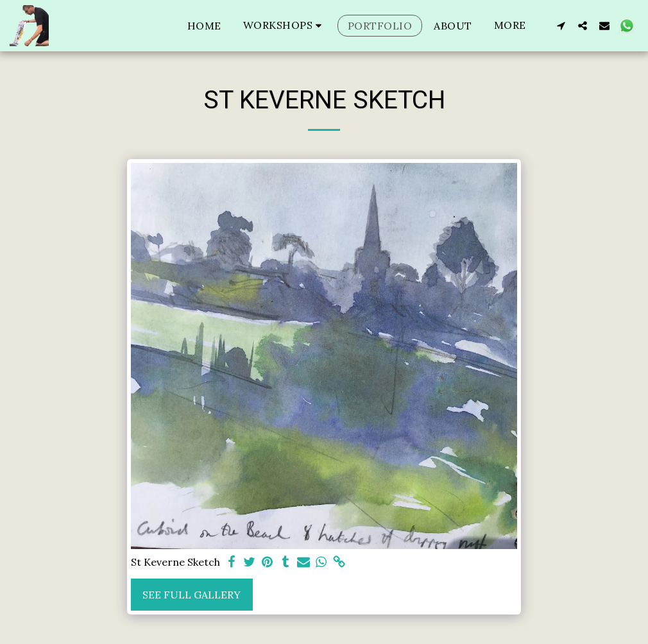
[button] (285, 25)
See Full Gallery (192, 595)
